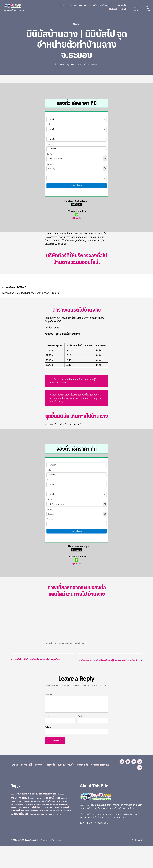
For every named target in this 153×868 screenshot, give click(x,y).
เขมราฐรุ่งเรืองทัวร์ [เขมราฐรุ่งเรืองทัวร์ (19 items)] (25, 832)
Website (48, 731)
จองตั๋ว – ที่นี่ (72, 6)
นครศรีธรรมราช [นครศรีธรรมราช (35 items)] (16, 823)
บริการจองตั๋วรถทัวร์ (89, 836)
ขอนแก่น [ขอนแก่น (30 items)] (63, 816)
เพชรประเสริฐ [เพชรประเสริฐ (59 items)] (66, 832)
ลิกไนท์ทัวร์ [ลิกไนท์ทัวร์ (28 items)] (49, 826)
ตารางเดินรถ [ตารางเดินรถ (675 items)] (52, 819)
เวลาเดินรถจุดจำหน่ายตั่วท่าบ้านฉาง (74, 644)
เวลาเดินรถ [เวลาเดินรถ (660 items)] (21, 835)
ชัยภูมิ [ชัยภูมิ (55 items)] (37, 820)
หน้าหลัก (61, 6)
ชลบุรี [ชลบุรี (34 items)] (32, 820)
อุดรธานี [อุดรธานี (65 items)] (66, 829)
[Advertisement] (63, 622)
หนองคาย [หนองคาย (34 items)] (50, 829)
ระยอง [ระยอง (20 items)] (43, 826)
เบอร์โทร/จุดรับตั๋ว (106, 6)
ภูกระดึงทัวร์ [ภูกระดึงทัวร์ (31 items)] (56, 823)
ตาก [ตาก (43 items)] (41, 820)
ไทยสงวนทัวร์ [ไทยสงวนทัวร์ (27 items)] (58, 836)
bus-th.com (86, 827)
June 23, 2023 (76, 65)
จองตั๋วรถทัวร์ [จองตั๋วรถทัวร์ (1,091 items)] (20, 819)
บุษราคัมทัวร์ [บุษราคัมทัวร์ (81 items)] (46, 823)
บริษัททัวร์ (83, 6)
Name (48, 720)
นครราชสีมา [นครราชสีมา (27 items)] (64, 820)
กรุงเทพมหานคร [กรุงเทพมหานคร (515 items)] (49, 815)
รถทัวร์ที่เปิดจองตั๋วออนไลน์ (29, 862)
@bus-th (76, 217)
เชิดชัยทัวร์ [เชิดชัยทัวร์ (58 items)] (35, 832)
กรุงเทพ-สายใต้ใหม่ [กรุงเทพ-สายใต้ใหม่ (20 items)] (16, 816)
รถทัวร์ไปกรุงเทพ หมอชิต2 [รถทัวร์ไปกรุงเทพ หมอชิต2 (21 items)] (18, 826)
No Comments (93, 65)
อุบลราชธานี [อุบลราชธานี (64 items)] (15, 832)
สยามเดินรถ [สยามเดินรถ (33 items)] (27, 829)
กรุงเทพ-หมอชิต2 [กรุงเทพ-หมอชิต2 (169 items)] (30, 815)
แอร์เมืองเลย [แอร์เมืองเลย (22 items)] (32, 836)
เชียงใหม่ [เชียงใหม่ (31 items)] (49, 832)
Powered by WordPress (53, 862)
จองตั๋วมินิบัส (52, 644)
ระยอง (59, 644)
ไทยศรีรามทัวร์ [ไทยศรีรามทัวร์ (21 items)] (41, 836)
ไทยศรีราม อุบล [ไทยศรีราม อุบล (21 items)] (50, 836)
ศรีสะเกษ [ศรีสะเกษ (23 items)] (56, 826)
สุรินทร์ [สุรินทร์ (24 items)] (44, 829)
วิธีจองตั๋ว (93, 6)
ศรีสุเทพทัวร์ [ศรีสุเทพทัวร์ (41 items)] (63, 826)
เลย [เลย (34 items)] (12, 836)
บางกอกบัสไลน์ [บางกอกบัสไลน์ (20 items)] (26, 823)
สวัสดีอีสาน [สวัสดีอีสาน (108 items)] (36, 829)
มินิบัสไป (76, 24)
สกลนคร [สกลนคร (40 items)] (14, 829)
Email (80, 720)
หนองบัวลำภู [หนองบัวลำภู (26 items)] (58, 829)
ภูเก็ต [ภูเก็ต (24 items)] (62, 823)
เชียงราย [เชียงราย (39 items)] (42, 832)
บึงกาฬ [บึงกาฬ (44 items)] (34, 823)
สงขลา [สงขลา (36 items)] (20, 829)
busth (62, 65)
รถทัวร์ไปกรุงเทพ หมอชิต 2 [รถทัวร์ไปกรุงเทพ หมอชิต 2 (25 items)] (33, 826)
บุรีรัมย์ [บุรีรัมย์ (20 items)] (39, 823)
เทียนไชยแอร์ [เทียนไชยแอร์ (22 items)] (56, 832)
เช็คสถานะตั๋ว (121, 6)
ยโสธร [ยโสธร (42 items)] (67, 823)
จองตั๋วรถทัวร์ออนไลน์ (117, 9)
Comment (49, 699)
